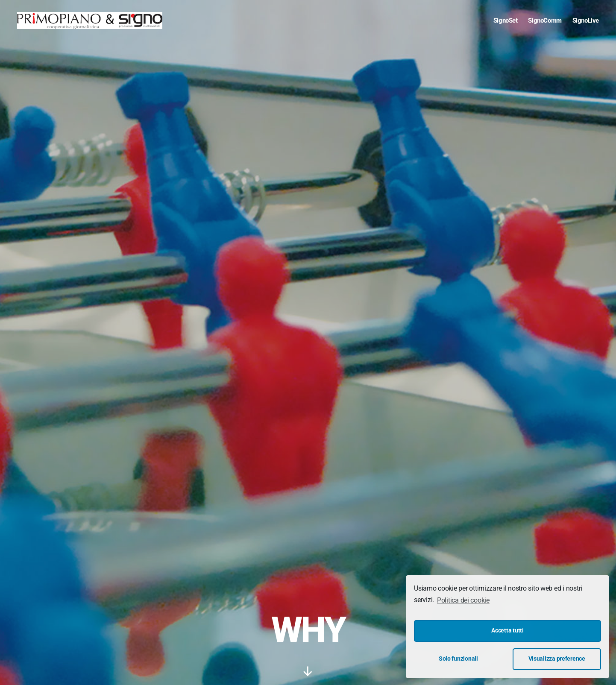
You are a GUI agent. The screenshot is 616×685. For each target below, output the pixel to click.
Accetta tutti (507, 631)
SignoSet (506, 20)
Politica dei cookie (463, 600)
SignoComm (545, 20)
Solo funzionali (458, 659)
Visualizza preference (557, 659)
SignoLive (586, 20)
